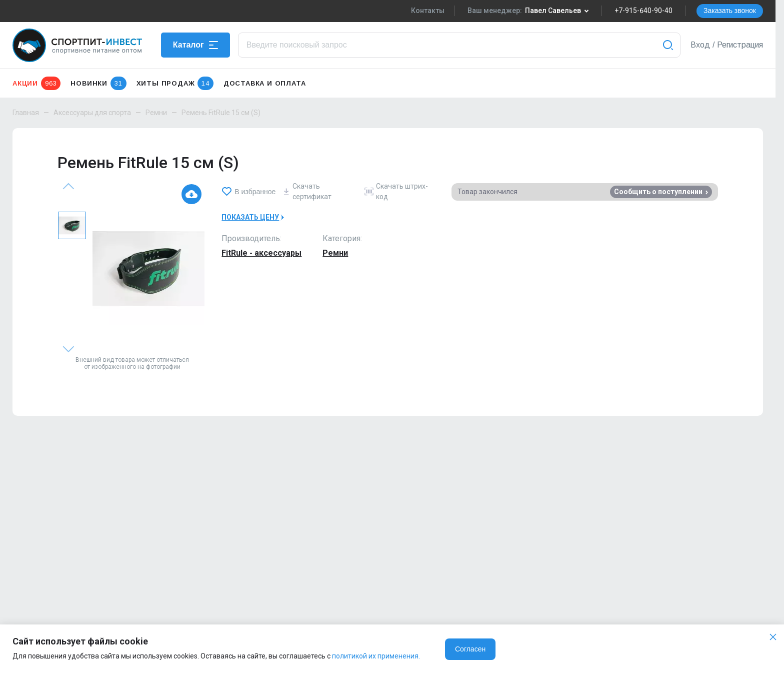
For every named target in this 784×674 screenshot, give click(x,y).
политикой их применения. (376, 656)
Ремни (156, 113)
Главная (26, 113)
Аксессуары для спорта (92, 113)
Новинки (98, 83)
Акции (36, 83)
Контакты (428, 11)
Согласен (470, 649)
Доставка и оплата (265, 83)
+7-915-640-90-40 (643, 11)
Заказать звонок (730, 11)
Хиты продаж (175, 83)
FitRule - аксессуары (261, 253)
